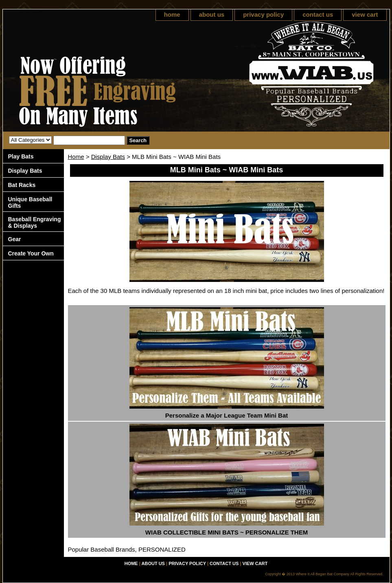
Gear (15, 239)
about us (212, 14)
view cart (365, 14)
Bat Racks (22, 185)
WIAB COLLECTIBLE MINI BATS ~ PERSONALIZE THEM (227, 532)
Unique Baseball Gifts (30, 202)
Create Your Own (31, 253)
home (172, 14)
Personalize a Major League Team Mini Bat (227, 415)
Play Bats (21, 156)
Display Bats (108, 157)
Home (76, 157)
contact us (318, 14)
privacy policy (263, 14)
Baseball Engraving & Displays (35, 222)
